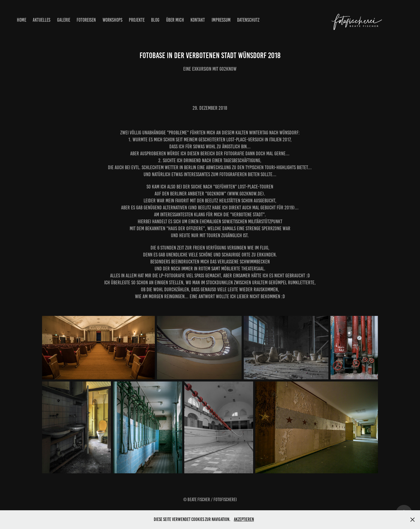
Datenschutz (248, 20)
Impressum (221, 20)
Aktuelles (42, 20)
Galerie (64, 20)
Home (22, 20)
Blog (155, 20)
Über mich (175, 20)
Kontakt (198, 20)
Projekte (137, 20)
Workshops (112, 20)
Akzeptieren (244, 519)
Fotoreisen (86, 20)
